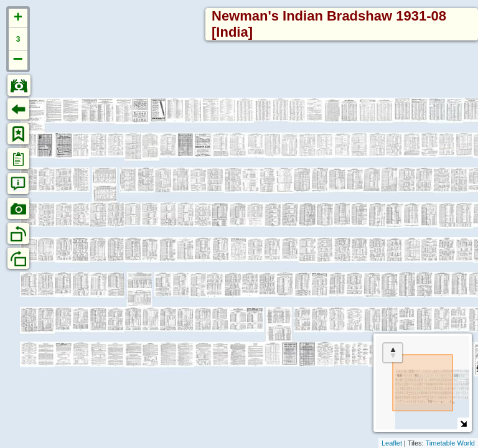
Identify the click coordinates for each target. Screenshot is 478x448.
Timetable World (450, 443)
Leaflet (392, 443)
